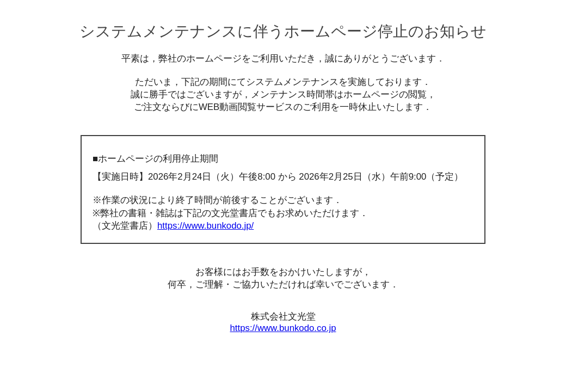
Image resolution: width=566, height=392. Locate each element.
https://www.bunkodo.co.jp (283, 328)
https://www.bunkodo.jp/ (205, 226)
